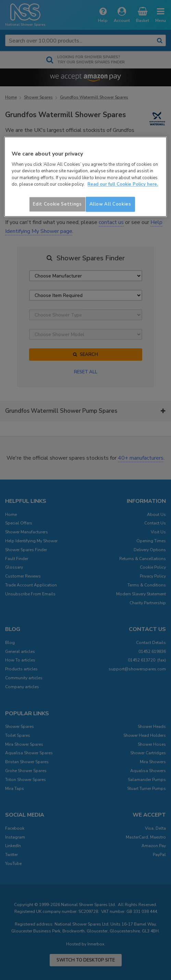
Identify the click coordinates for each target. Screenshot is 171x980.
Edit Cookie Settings (57, 204)
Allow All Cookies (110, 204)
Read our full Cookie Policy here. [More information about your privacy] (123, 185)
